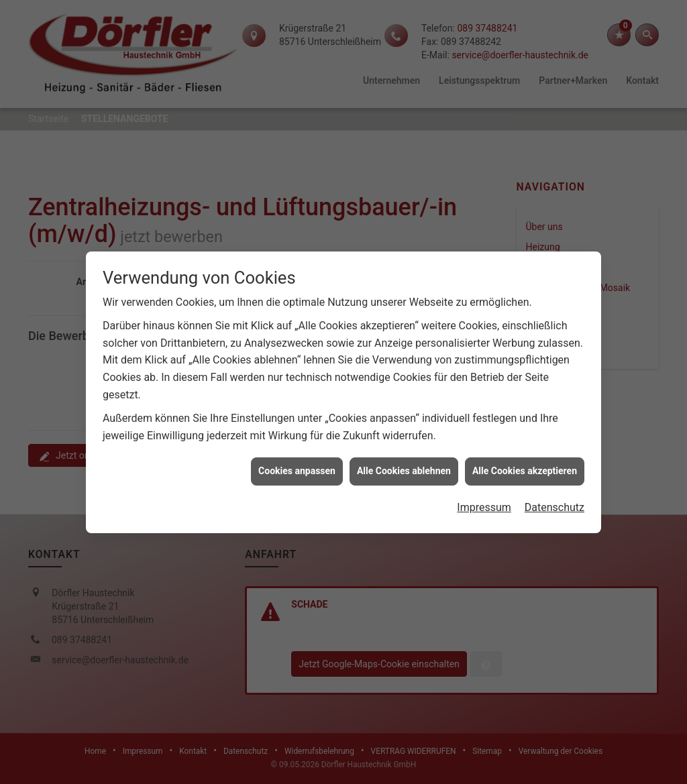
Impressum (484, 501)
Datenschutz (554, 501)
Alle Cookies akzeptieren (525, 465)
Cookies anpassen (297, 465)
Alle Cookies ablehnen (404, 465)
